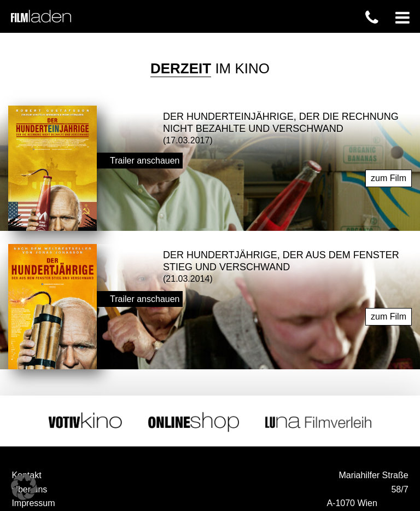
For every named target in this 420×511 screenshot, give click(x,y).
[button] (24, 487)
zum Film (389, 178)
